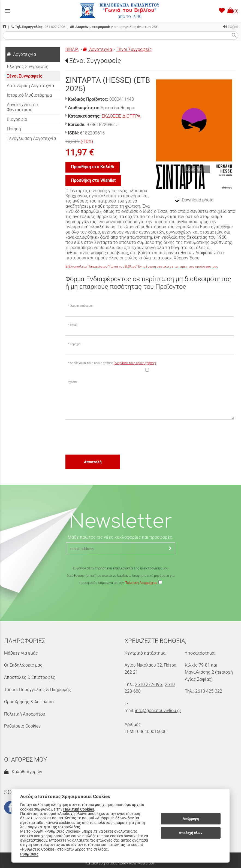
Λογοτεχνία (97, 49)
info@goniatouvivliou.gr (158, 711)
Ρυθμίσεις (29, 854)
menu (8, 11)
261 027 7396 (38, 27)
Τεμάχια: (75, 344)
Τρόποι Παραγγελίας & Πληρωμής (38, 690)
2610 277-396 (148, 684)
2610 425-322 (209, 691)
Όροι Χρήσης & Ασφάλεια (29, 702)
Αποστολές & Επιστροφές (30, 677)
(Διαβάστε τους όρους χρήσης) (135, 363)
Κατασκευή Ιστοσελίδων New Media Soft (120, 863)
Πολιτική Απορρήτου (141, 583)
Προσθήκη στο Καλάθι (93, 167)
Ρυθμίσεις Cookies (22, 726)
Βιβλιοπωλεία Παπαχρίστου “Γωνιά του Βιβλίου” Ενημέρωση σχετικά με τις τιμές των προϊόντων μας (142, 266)
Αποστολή (93, 462)
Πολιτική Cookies (79, 809)
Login (231, 27)
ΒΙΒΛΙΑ (72, 49)
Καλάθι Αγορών (23, 772)
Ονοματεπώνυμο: (81, 306)
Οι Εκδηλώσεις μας (23, 665)
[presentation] (107, 437)
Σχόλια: (72, 382)
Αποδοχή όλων (191, 833)
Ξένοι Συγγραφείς (134, 49)
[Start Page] (120, 11)
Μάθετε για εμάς (21, 653)
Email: (74, 325)
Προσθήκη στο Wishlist (93, 180)
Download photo (198, 200)
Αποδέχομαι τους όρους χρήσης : (113, 363)
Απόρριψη (191, 819)
